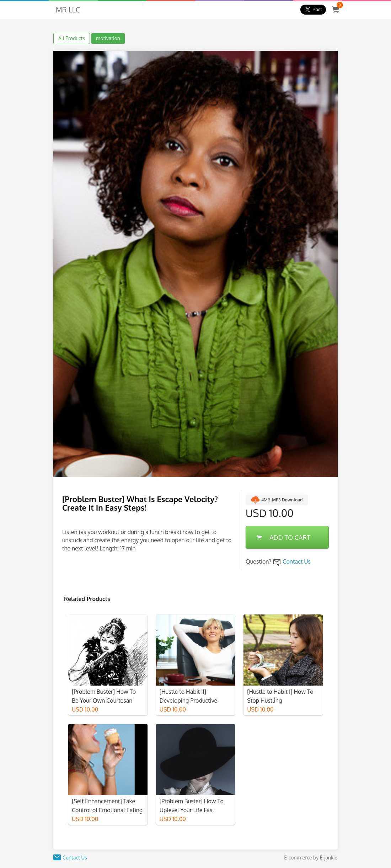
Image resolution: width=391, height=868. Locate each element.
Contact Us (297, 561)
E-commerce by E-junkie (311, 858)
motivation (108, 38)
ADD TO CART (283, 537)
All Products (72, 38)
